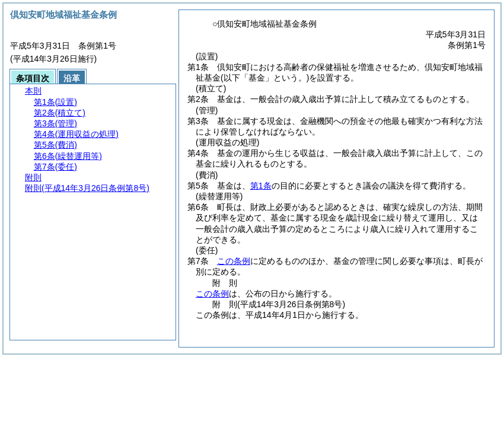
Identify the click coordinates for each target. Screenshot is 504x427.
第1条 (261, 186)
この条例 (234, 261)
